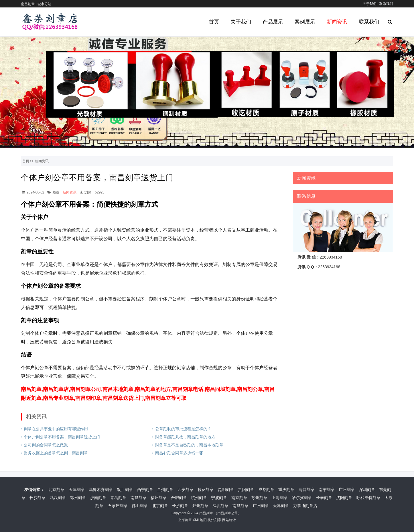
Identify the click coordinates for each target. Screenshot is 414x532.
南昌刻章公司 (228, 513)
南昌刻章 (139, 498)
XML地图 (200, 520)
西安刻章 (186, 490)
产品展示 (273, 22)
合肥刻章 (179, 498)
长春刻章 (324, 498)
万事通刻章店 (305, 506)
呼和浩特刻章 (368, 498)
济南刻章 (98, 498)
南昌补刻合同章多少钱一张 (179, 453)
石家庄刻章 (118, 506)
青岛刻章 (118, 498)
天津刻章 (77, 490)
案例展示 (305, 22)
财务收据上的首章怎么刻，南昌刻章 (56, 453)
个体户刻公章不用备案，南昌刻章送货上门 (62, 437)
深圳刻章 (367, 490)
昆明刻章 (226, 490)
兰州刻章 (165, 490)
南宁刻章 (327, 490)
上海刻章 (280, 498)
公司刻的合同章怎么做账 (46, 445)
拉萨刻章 (206, 490)
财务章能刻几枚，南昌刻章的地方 (185, 437)
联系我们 (386, 4)
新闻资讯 (337, 22)
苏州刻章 (259, 498)
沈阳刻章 (344, 498)
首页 (214, 22)
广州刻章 (347, 490)
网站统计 (229, 520)
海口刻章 (307, 490)
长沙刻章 (38, 498)
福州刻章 (159, 498)
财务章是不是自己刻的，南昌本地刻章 (189, 445)
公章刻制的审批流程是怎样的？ (183, 429)
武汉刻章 (58, 498)
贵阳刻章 (246, 490)
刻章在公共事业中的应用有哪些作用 (56, 429)
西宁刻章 (145, 490)
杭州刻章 (199, 498)
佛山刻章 (140, 506)
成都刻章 (266, 490)
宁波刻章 (219, 498)
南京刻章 (239, 498)
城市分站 (44, 4)
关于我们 (370, 4)
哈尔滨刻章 (302, 498)
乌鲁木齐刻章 (101, 490)
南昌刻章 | (29, 4)
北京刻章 (56, 490)
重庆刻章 (286, 490)
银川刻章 (125, 490)
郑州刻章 (78, 498)
